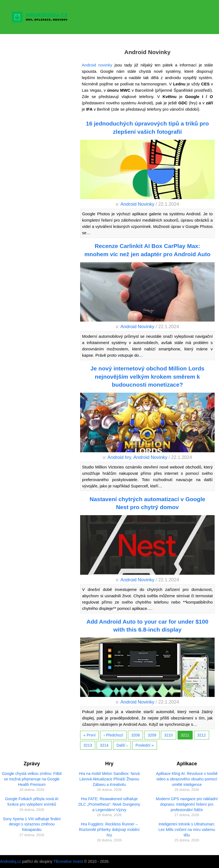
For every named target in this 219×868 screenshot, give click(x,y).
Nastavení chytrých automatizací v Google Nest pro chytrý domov (147, 503)
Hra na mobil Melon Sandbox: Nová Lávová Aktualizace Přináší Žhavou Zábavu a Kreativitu (109, 779)
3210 (168, 735)
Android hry (119, 457)
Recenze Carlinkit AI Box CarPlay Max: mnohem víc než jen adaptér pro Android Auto (147, 250)
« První (89, 735)
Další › (122, 745)
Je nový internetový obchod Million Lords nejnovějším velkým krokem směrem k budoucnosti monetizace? (147, 376)
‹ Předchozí (113, 735)
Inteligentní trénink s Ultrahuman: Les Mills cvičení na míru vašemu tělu (187, 829)
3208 (135, 735)
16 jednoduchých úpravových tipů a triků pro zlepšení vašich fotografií (147, 127)
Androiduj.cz (11, 861)
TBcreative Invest (68, 861)
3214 (104, 745)
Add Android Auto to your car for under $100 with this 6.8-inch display (147, 626)
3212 (202, 735)
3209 (152, 735)
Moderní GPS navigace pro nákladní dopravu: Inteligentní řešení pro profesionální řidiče (187, 804)
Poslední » (145, 745)
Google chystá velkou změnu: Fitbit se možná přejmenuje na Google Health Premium (32, 779)
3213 (88, 745)
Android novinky (97, 65)
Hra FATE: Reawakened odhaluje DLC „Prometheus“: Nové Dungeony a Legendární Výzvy (109, 804)
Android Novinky (137, 204)
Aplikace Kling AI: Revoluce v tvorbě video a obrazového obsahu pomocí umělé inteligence (187, 779)
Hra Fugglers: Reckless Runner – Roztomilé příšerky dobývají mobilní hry (109, 829)
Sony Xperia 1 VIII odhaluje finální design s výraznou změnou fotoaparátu (32, 824)
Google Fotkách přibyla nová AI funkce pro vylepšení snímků (32, 802)
